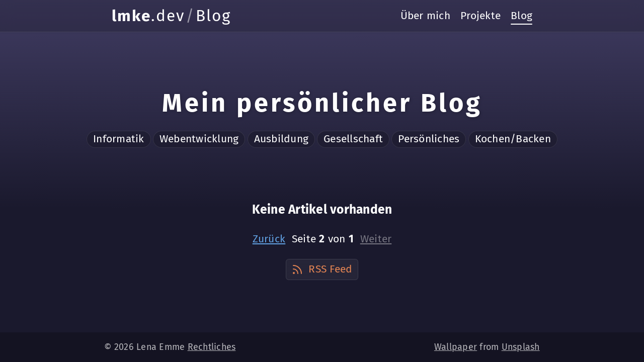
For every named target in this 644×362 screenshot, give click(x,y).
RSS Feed (322, 269)
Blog (521, 16)
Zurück (269, 239)
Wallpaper (456, 347)
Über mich (425, 16)
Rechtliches (212, 347)
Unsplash (521, 347)
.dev (148, 16)
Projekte (480, 16)
